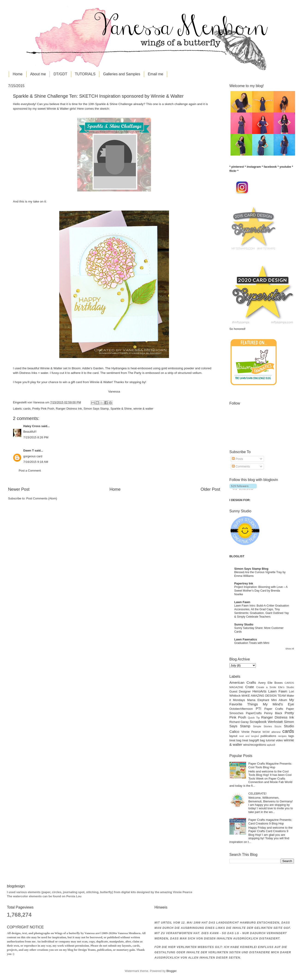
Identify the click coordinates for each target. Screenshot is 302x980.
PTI (258, 709)
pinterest (238, 167)
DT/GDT (60, 74)
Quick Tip (254, 718)
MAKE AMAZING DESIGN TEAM (264, 696)
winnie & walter (143, 409)
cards (27, 409)
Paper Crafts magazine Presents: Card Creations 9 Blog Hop (270, 822)
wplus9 (271, 745)
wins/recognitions (255, 745)
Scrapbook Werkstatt (266, 722)
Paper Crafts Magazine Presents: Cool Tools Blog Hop (270, 765)
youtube (285, 167)
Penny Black (273, 713)
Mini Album (279, 700)
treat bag (235, 740)
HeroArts (259, 691)
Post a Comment (30, 471)
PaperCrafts (254, 713)
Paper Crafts (274, 709)
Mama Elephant (258, 700)
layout (233, 736)
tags (291, 736)
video (279, 740)
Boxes (278, 683)
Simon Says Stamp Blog (251, 569)
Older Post (210, 489)
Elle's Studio (286, 687)
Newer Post (19, 489)
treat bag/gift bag (254, 740)
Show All (290, 649)
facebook (270, 167)
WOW (266, 732)
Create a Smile (266, 687)
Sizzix (278, 726)
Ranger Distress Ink (69, 409)
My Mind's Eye (278, 704)
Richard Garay (239, 722)
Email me (155, 74)
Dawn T (29, 450)
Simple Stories (262, 726)
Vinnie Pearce (251, 732)
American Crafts (243, 682)
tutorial (270, 740)
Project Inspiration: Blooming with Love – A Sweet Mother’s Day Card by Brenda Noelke (261, 591)
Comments (241, 466)
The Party (135, 373)
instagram (254, 167)
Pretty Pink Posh (43, 409)
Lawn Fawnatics (246, 639)
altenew (276, 732)
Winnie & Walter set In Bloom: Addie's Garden (72, 368)
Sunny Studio (244, 624)
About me (38, 74)
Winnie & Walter (58, 109)
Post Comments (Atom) (42, 498)
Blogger (172, 971)
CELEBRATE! (257, 794)
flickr (233, 171)
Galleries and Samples (122, 74)
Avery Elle (265, 683)
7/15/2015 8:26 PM (36, 437)
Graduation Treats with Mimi (252, 643)
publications (268, 736)
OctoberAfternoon (241, 709)
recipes (282, 736)
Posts (237, 459)
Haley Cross (32, 426)
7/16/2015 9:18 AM (36, 462)
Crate (250, 687)
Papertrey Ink (244, 583)
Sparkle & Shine (121, 409)
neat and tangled (249, 736)
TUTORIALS (85, 74)
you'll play (29, 382)
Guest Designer (240, 691)
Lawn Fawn (242, 602)
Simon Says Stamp (96, 409)
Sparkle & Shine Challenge (114, 104)
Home (18, 74)
